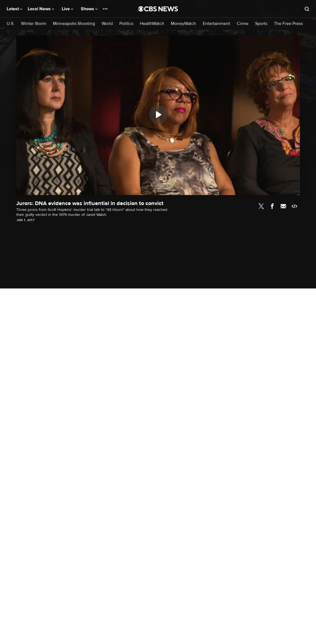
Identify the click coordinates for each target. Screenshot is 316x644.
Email (283, 206)
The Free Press (288, 24)
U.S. (11, 24)
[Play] (158, 115)
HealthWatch (152, 24)
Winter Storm (34, 24)
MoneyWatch (183, 24)
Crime (243, 24)
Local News (41, 9)
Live (67, 9)
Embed (294, 206)
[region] (158, 115)
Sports (261, 24)
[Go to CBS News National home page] (158, 9)
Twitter (261, 206)
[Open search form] (307, 9)
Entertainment (216, 24)
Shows (89, 9)
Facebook (272, 206)
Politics (126, 24)
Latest (14, 9)
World (107, 24)
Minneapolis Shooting (74, 24)
